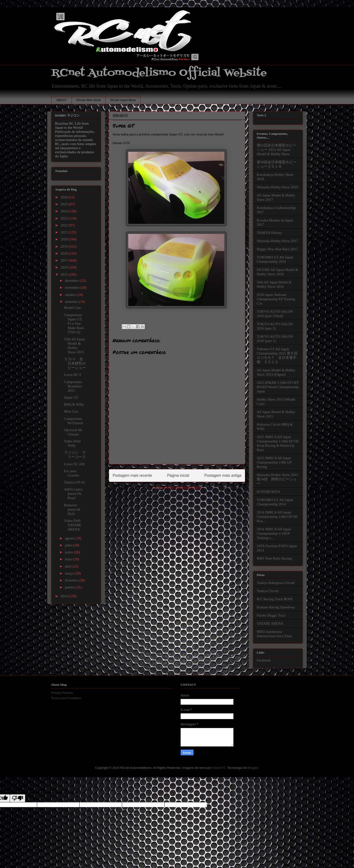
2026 (65, 197)
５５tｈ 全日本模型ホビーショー (77, 363)
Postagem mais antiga (223, 475)
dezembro (72, 281)
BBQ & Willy (74, 404)
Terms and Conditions (66, 698)
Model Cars (73, 308)
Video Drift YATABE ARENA (73, 525)
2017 (65, 260)
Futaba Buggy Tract (271, 615)
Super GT (71, 397)
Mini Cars (71, 411)
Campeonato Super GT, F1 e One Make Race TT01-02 (74, 324)
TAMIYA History (269, 233)
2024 (65, 211)
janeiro (70, 587)
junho (69, 552)
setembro (72, 302)
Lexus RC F (73, 375)
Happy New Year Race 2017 (277, 249)
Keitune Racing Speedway (276, 607)
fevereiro (72, 580)
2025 (65, 204)
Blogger (253, 768)
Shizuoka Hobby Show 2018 (277, 187)
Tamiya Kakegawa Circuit (276, 583)
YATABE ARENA (270, 623)
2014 (65, 596)
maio (69, 559)
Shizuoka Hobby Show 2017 (277, 241)
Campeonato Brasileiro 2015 (73, 386)
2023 (65, 218)
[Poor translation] (18, 798)
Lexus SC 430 (74, 464)
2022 (65, 225)
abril (69, 566)
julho (69, 545)
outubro (71, 295)
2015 (65, 275)
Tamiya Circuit (268, 591)
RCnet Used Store (123, 100)
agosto (70, 538)
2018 (65, 253)
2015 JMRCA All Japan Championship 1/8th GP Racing (274, 462)
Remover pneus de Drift (72, 509)
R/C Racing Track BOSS (275, 599)
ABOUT (62, 100)
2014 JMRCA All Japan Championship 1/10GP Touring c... (274, 533)
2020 (65, 239)
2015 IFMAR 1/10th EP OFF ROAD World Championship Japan (278, 387)
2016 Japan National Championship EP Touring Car (276, 299)
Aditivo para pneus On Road (73, 494)
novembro (73, 287)
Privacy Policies (62, 693)
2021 (65, 232)
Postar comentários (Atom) (183, 488)
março (70, 573)
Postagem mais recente (132, 475)
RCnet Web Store (89, 100)
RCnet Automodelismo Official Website (159, 73)
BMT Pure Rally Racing (274, 558)
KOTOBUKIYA (269, 492)
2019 (65, 246)
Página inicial (178, 475)
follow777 (219, 768)
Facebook (264, 660)
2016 (65, 267)
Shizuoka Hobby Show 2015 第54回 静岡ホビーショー (277, 479)
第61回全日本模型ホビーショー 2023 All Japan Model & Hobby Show (277, 150)
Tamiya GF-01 (75, 482)
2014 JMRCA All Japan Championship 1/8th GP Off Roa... (277, 517)
